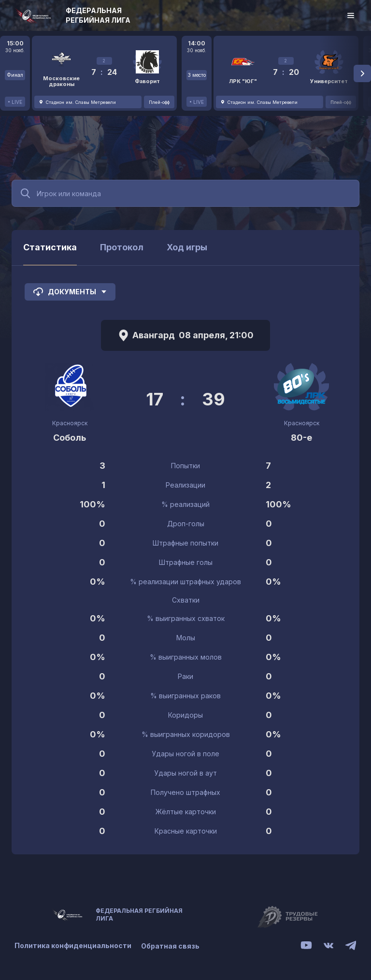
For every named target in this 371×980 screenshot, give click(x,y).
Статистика (50, 247)
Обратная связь (170, 946)
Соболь (70, 438)
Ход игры (187, 247)
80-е (301, 438)
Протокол (122, 247)
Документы (70, 292)
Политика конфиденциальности (73, 946)
